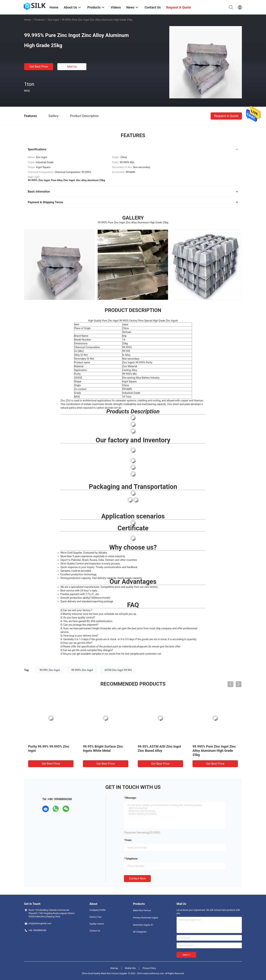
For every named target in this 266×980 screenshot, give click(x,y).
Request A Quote (226, 116)
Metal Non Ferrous (142, 910)
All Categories (140, 932)
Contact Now (137, 878)
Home (28, 20)
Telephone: (132, 859)
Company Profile (97, 910)
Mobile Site (130, 968)
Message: (131, 798)
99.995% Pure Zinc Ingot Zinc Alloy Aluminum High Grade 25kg (214, 751)
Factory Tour (96, 917)
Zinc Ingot (53, 20)
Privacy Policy (149, 968)
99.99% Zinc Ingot (50, 670)
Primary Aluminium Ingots (146, 918)
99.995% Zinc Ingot (82, 670)
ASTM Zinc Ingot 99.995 (118, 670)
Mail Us (72, 67)
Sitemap (114, 968)
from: (129, 840)
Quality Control (97, 924)
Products (40, 20)
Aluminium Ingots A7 (143, 925)
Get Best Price (39, 67)
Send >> (186, 955)
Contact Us (95, 931)
